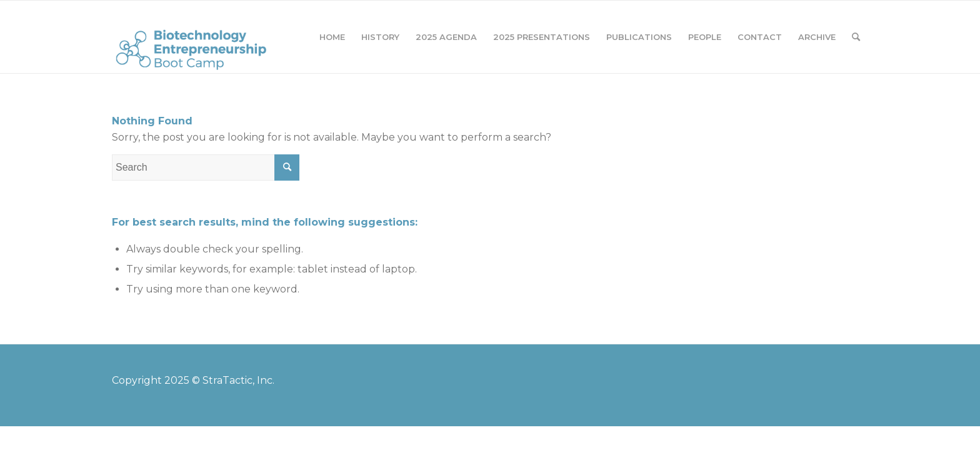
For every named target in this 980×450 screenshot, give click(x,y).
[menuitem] (332, 37)
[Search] (856, 37)
